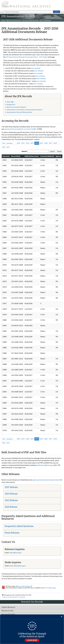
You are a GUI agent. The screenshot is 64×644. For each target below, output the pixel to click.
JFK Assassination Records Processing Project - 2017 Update (27, 57)
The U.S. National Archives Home (26, 5)
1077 (50, 143)
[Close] (62, 617)
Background (11, 104)
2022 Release (11, 500)
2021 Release (11, 507)
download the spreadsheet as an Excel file (19, 129)
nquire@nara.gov (16, 553)
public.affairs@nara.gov (18, 566)
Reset (59, 151)
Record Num (16, 156)
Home (3, 20)
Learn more (32, 640)
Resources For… (8, 611)
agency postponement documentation (46, 480)
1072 (28, 143)
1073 (32, 143)
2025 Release (11, 487)
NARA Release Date (32, 156)
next (4, 147)
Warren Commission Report (16, 107)
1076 (46, 143)
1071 (23, 143)
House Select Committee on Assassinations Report (25, 110)
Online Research (8, 607)
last (8, 147)
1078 (55, 143)
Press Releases (12, 533)
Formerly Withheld (47, 156)
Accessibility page (50, 588)
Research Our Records (13, 20)
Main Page (10, 102)
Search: (24, 151)
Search (57, 12)
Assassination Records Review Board (19, 112)
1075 (41, 143)
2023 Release (11, 494)
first (4, 143)
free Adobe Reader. (25, 586)
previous (10, 143)
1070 (18, 143)
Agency (58, 156)
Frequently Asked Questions (19, 526)
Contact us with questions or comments (14, 597)
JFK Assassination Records (30, 20)
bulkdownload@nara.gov (45, 465)
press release (35, 68)
